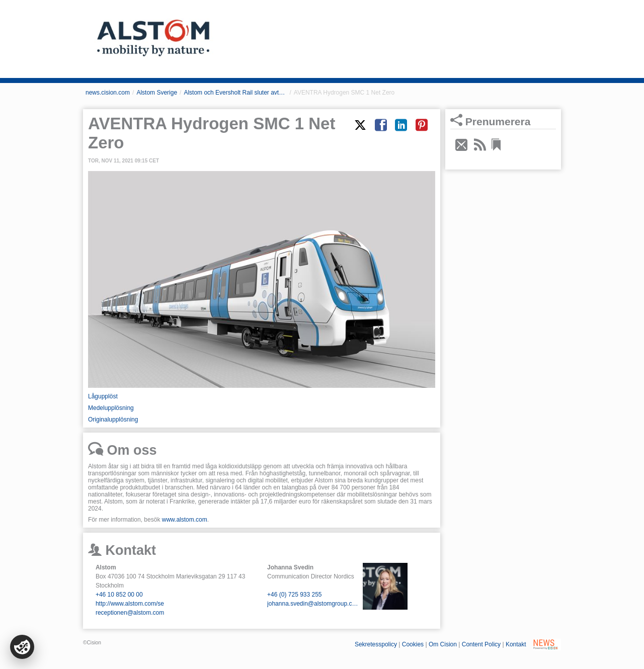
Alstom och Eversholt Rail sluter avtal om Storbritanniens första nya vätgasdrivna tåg (235, 93)
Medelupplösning (111, 408)
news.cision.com (108, 93)
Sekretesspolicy (376, 644)
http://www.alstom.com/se (130, 604)
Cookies (413, 644)
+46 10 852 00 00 (119, 595)
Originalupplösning (113, 420)
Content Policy (481, 644)
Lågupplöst (103, 396)
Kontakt (516, 644)
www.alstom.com (185, 520)
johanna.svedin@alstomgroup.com (313, 604)
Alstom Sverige (157, 93)
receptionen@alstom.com (130, 613)
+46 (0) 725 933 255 (294, 595)
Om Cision (443, 644)
